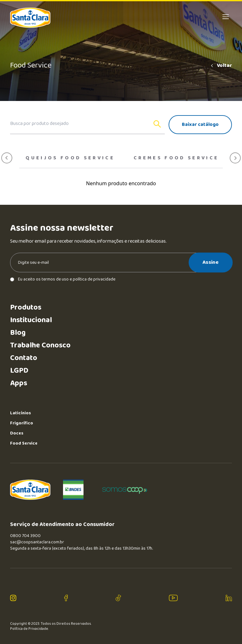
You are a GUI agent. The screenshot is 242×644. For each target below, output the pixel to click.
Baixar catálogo (200, 124)
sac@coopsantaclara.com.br (37, 542)
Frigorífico (22, 423)
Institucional (31, 320)
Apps (19, 383)
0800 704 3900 (25, 536)
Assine (211, 262)
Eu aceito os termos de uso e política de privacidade (63, 279)
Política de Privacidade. (29, 629)
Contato (24, 358)
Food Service (24, 443)
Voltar (221, 66)
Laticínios (20, 413)
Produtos (26, 307)
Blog (18, 333)
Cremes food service (176, 158)
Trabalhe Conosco (40, 345)
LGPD (19, 371)
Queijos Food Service (70, 158)
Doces (17, 433)
